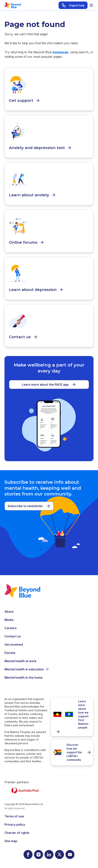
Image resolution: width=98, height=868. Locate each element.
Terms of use (14, 816)
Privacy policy (15, 825)
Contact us (13, 636)
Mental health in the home (24, 678)
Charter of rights (17, 833)
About (9, 612)
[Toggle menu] (91, 5)
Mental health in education (27, 669)
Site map (11, 841)
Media (9, 620)
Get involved (14, 645)
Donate (10, 653)
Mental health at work (20, 661)
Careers (11, 628)
